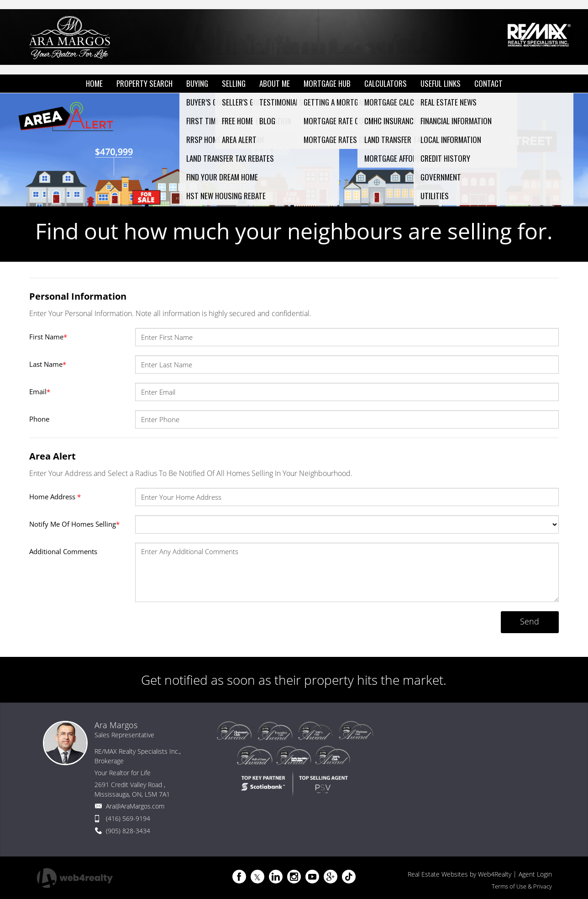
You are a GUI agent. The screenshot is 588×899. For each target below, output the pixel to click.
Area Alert (52, 456)
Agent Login (535, 874)
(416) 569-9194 (128, 818)
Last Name (48, 364)
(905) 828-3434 (128, 831)
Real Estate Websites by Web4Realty (459, 874)
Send (530, 621)
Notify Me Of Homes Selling (74, 524)
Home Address (55, 497)
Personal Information (78, 296)
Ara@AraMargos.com (135, 806)
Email (40, 391)
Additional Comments (63, 551)
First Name (48, 337)
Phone (39, 419)
